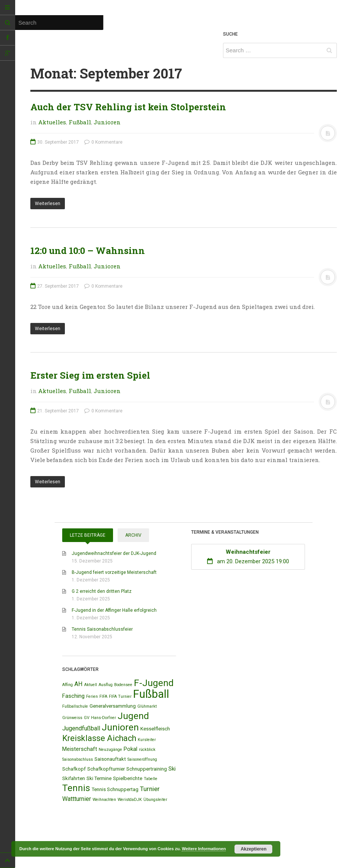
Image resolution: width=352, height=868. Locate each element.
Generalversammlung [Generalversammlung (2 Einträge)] (113, 706)
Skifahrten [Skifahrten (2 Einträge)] (74, 778)
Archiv (133, 535)
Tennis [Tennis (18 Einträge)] (76, 788)
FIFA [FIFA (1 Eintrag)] (103, 696)
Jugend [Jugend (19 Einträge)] (133, 716)
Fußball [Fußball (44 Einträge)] (151, 694)
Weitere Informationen (204, 849)
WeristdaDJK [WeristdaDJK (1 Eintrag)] (130, 800)
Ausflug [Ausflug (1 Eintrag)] (106, 685)
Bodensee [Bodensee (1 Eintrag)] (123, 685)
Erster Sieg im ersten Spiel (90, 375)
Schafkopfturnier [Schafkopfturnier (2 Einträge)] (106, 769)
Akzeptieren (253, 849)
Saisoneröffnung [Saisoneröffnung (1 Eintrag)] (142, 759)
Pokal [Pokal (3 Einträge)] (130, 749)
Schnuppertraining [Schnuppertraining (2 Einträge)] (147, 769)
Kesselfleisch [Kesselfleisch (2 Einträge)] (155, 729)
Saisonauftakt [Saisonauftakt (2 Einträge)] (110, 759)
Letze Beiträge (88, 535)
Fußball (80, 122)
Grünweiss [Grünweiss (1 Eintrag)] (72, 718)
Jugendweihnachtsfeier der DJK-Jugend (114, 553)
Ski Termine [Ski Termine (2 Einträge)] (99, 778)
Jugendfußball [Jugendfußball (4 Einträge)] (81, 728)
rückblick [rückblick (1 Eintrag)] (147, 750)
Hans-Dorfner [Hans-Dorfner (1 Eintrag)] (104, 718)
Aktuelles (52, 122)
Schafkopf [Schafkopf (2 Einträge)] (74, 769)
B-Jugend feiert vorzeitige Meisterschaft (114, 572)
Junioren (107, 122)
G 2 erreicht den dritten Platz (102, 591)
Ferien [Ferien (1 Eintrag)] (92, 696)
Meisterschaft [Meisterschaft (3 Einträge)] (80, 749)
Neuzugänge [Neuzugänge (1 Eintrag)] (110, 750)
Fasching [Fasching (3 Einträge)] (73, 696)
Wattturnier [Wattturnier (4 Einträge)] (77, 799)
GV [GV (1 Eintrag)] (87, 718)
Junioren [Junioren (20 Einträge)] (120, 727)
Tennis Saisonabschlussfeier (102, 629)
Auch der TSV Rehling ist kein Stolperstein (128, 107)
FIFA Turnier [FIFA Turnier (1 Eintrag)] (120, 696)
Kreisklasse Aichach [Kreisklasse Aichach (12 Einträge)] (99, 738)
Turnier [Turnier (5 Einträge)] (150, 789)
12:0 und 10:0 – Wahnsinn (88, 251)
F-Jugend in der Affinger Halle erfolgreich (114, 610)
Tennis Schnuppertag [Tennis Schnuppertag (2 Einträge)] (115, 789)
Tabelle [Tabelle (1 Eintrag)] (151, 779)
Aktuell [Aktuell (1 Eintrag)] (91, 685)
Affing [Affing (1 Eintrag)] (68, 685)
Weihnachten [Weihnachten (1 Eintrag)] (104, 800)
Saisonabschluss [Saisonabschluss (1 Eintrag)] (78, 759)
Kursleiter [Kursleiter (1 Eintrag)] (147, 740)
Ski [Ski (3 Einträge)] (172, 769)
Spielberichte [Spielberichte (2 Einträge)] (128, 778)
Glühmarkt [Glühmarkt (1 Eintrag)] (147, 706)
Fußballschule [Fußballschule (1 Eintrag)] (75, 706)
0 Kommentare (103, 142)
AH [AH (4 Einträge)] (79, 684)
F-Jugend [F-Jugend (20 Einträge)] (154, 683)
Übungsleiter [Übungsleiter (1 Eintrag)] (155, 800)
